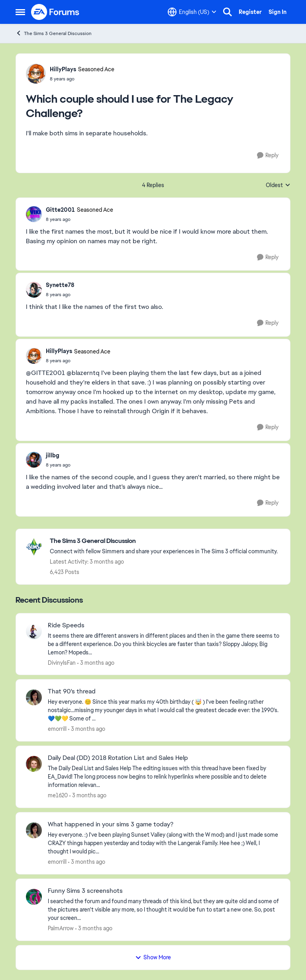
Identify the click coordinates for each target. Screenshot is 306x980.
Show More (153, 957)
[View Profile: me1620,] (34, 764)
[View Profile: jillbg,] (34, 460)
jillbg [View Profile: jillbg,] (53, 455)
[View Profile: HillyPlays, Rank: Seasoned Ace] (36, 74)
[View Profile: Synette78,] (34, 290)
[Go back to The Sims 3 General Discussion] (164, 541)
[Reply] (268, 155)
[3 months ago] (96, 663)
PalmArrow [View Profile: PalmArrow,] (61, 928)
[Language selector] (192, 12)
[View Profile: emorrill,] (34, 697)
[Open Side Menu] (20, 12)
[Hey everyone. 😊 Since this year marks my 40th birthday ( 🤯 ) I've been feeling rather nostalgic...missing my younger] (164, 710)
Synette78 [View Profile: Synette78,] (60, 285)
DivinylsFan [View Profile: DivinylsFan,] (62, 662)
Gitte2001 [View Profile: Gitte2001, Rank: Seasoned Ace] (60, 210)
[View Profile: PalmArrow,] (34, 897)
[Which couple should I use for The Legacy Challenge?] (79, 219)
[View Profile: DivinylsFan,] (34, 631)
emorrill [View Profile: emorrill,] (57, 729)
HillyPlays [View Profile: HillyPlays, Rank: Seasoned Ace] (63, 69)
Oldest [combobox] (278, 185)
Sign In (278, 12)
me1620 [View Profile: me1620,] (58, 795)
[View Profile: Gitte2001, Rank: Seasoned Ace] (34, 214)
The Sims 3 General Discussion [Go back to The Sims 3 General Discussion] (54, 33)
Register (250, 12)
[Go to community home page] (55, 12)
